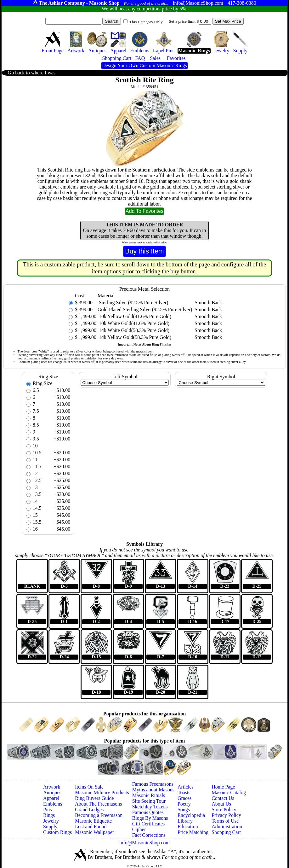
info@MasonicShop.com (144, 843)
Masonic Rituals (149, 795)
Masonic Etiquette (93, 821)
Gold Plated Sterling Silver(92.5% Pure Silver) (145, 309)
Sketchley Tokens (150, 807)
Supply (50, 827)
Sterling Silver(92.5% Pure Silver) (133, 303)
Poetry (184, 804)
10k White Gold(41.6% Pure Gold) (133, 323)
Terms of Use (225, 821)
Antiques (52, 792)
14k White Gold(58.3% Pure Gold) (133, 330)
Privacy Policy (226, 815)
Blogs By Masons (150, 818)
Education (188, 827)
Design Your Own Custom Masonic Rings (144, 65)
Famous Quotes (148, 812)
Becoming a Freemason (99, 815)
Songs (184, 810)
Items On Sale (89, 787)
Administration (227, 827)
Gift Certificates (149, 824)
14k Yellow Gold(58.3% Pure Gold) (134, 337)
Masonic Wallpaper (94, 832)
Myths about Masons (153, 790)
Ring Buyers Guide (94, 798)
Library (185, 821)
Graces (184, 798)
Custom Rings (57, 832)
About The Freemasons (98, 804)
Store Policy (224, 810)
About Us (221, 804)
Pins (48, 810)
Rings (49, 815)
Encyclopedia (191, 815)
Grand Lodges (89, 810)
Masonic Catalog (229, 792)
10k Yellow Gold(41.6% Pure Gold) (134, 316)
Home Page (223, 787)
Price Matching (193, 832)
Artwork (52, 787)
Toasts (184, 792)
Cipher (139, 829)
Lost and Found (91, 827)
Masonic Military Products (102, 792)
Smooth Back (208, 303)
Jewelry (51, 821)
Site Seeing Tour (149, 801)
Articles (186, 787)
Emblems (53, 804)
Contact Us (223, 798)
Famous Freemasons (153, 784)
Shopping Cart (226, 832)
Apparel (51, 798)
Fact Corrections (149, 835)
